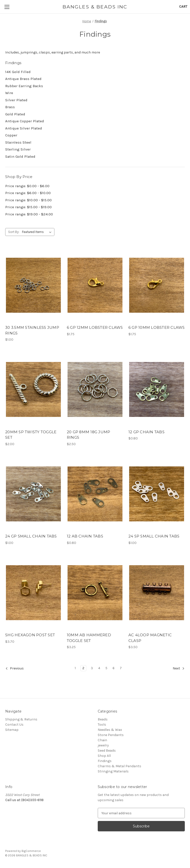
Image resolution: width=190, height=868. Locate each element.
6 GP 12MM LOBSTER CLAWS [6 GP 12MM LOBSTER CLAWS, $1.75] (95, 327)
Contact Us (14, 725)
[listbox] (38, 232)
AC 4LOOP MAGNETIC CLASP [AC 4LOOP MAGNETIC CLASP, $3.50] (150, 638)
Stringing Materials (113, 771)
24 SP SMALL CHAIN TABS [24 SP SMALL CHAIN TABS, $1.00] (154, 536)
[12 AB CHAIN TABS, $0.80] (95, 494)
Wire (9, 93)
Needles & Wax (110, 730)
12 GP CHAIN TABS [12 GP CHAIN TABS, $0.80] (146, 432)
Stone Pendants (111, 735)
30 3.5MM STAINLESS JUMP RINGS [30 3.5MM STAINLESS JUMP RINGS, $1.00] (32, 330)
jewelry (103, 745)
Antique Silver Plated (24, 128)
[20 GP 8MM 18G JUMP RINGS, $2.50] (95, 390)
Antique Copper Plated (25, 121)
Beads (103, 719)
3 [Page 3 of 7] (92, 668)
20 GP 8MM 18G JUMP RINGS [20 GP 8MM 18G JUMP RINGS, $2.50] (89, 435)
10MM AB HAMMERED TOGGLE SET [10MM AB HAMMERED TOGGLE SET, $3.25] (89, 638)
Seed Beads (107, 751)
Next (179, 668)
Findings (105, 761)
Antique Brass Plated (23, 79)
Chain (102, 740)
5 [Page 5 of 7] (106, 668)
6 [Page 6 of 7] (114, 668)
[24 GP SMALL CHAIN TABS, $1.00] (33, 494)
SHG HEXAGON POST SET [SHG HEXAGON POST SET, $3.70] (30, 635)
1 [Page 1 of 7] (75, 668)
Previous (15, 668)
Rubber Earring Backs (24, 86)
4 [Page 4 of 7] (99, 668)
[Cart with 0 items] (183, 7)
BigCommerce (31, 851)
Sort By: (14, 232)
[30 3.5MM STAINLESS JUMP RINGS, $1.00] (33, 285)
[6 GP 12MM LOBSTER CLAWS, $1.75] (95, 285)
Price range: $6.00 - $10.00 (28, 193)
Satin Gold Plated (20, 156)
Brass (10, 107)
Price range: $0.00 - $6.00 (27, 186)
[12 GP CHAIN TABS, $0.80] (157, 390)
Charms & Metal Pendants (119, 766)
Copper (11, 135)
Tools (102, 725)
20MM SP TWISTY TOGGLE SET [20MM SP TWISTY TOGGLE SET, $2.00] (31, 435)
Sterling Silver (18, 149)
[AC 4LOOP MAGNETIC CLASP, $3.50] (157, 593)
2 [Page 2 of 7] (83, 668)
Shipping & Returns (21, 719)
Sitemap (12, 730)
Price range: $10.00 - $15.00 (28, 200)
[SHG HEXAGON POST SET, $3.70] (33, 593)
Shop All (104, 756)
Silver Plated (16, 100)
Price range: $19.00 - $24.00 (29, 214)
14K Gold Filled (18, 72)
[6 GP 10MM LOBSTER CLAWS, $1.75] (157, 285)
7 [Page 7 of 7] (121, 668)
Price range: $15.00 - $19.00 (28, 207)
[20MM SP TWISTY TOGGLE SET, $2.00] (33, 390)
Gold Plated (15, 114)
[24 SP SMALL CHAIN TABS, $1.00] (157, 494)
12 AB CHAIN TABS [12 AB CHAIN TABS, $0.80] (85, 536)
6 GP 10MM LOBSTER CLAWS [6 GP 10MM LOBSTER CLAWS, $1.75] (157, 327)
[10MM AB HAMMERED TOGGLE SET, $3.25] (95, 593)
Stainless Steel (18, 142)
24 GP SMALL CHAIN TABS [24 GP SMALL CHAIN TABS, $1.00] (31, 536)
